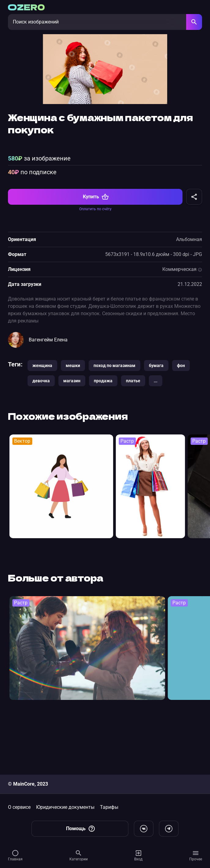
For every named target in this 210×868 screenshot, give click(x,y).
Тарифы (109, 807)
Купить (96, 250)
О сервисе (19, 807)
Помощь (81, 829)
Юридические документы (65, 807)
